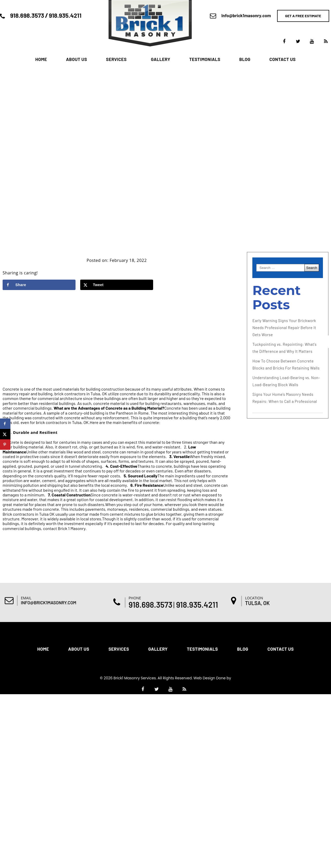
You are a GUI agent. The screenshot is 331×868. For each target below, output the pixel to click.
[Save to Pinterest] (5, 445)
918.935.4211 (65, 15)
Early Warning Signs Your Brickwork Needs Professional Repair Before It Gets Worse (284, 328)
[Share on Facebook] (39, 285)
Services (116, 59)
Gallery (161, 59)
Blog (245, 59)
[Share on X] (117, 285)
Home (41, 59)
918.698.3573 (27, 15)
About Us (76, 59)
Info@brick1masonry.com (246, 15)
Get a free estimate (303, 16)
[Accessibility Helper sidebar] (325, 342)
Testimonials (205, 59)
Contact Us (282, 59)
